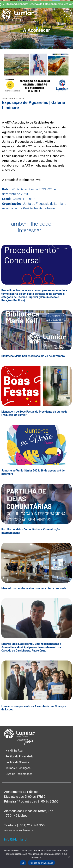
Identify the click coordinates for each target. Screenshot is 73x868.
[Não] (69, 857)
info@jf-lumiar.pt (16, 839)
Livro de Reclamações (19, 774)
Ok (23, 863)
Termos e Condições (18, 768)
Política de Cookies (17, 762)
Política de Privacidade (19, 756)
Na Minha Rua (14, 751)
